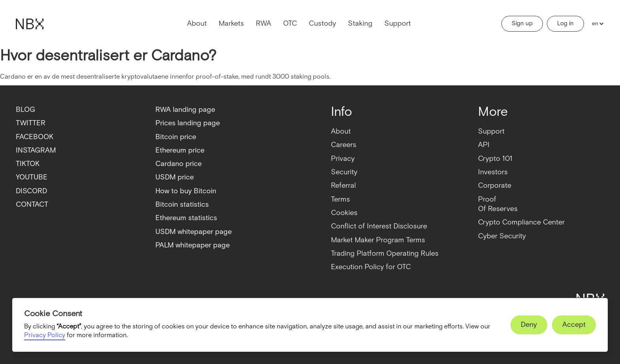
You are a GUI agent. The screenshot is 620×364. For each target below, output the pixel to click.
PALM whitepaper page (193, 245)
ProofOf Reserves (498, 204)
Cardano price (179, 164)
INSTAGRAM (36, 150)
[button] (596, 24)
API (484, 145)
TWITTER (31, 123)
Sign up (522, 24)
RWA (264, 24)
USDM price (175, 177)
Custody (322, 24)
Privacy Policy (45, 335)
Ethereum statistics (186, 218)
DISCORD (31, 191)
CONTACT (32, 205)
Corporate (495, 186)
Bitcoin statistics (182, 205)
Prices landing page (188, 123)
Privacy (343, 159)
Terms (340, 199)
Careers (344, 145)
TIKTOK (28, 164)
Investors (493, 172)
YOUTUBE (32, 177)
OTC (290, 24)
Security (344, 172)
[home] (30, 24)
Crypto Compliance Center (521, 222)
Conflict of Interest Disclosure (379, 226)
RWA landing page (185, 110)
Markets (231, 24)
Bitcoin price (176, 137)
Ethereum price (180, 150)
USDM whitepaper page (194, 232)
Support (398, 24)
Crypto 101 (495, 159)
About (197, 24)
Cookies (344, 213)
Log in (565, 24)
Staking (360, 24)
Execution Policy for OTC (371, 267)
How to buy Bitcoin (186, 191)
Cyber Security (502, 236)
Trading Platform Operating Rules (385, 254)
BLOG (26, 110)
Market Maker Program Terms (378, 240)
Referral (343, 186)
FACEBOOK (35, 137)
